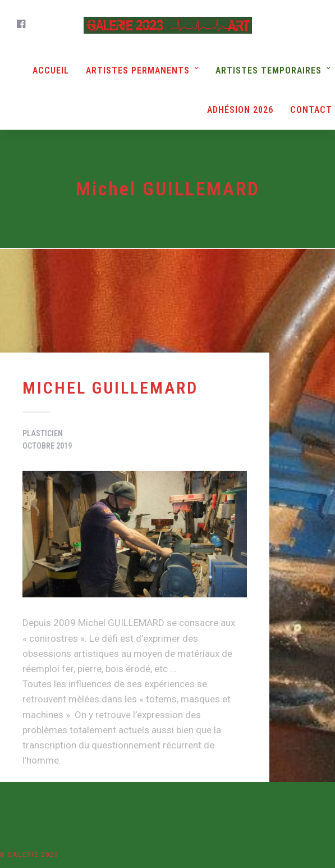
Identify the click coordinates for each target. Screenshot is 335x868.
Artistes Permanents (138, 70)
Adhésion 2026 (240, 110)
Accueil (51, 70)
